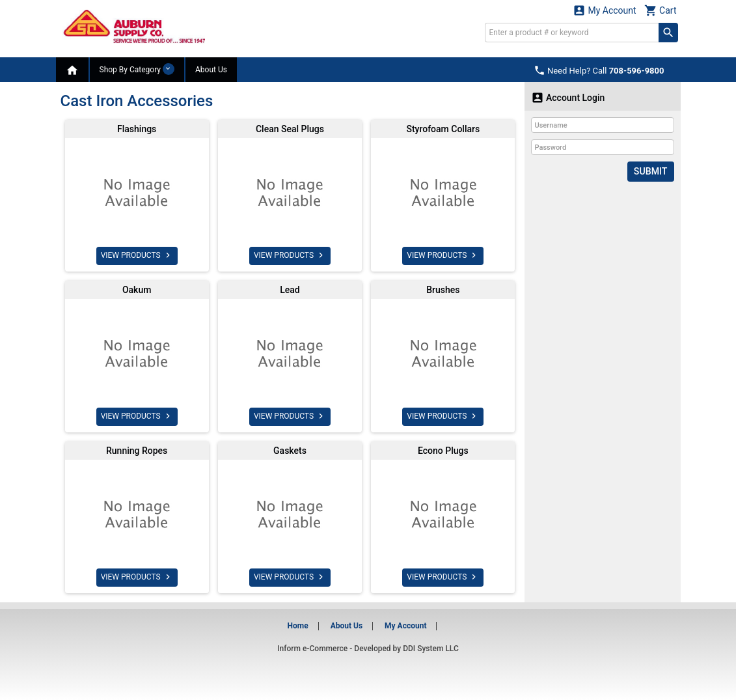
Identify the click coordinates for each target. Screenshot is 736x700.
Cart (661, 10)
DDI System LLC (431, 649)
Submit (650, 171)
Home (298, 626)
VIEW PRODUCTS (137, 255)
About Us (211, 70)
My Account (605, 10)
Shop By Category (137, 69)
